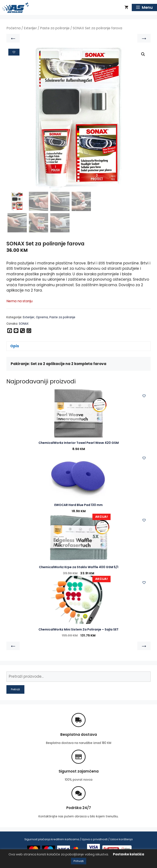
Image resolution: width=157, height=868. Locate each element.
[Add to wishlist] (14, 52)
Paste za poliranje (55, 28)
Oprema (42, 317)
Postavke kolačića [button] (129, 854)
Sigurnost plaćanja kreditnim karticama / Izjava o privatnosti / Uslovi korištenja (78, 839)
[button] (143, 54)
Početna (13, 28)
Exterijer (30, 28)
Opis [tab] (15, 346)
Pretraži (15, 689)
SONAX (24, 324)
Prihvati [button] (79, 861)
